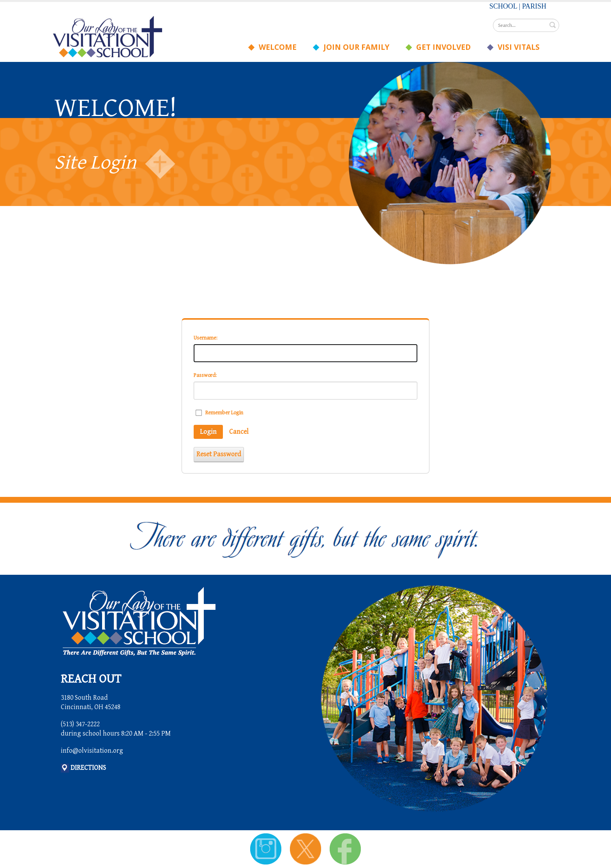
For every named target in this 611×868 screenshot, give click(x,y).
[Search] (526, 25)
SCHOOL (503, 6)
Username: (206, 338)
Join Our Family (354, 47)
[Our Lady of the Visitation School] (108, 36)
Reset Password (219, 454)
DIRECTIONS (88, 768)
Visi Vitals (516, 47)
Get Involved (441, 47)
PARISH (534, 6)
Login (208, 432)
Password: (205, 375)
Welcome (275, 47)
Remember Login (224, 413)
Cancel (239, 432)
